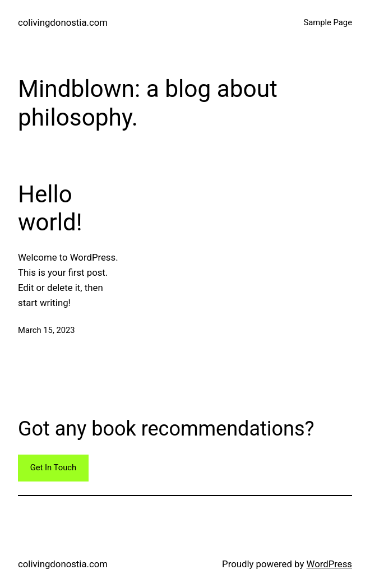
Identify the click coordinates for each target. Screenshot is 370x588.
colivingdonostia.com (63, 22)
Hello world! (50, 208)
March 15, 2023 (47, 330)
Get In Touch (53, 467)
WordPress (329, 564)
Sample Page (328, 22)
